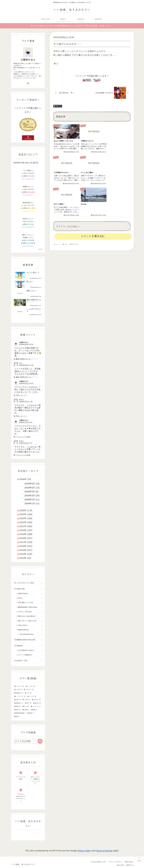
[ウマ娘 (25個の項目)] (26, 700)
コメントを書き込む (93, 203)
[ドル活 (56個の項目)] (18, 690)
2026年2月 (30, 500)
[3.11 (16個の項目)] (26, 706)
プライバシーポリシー (115, 862)
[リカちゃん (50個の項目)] (29, 690)
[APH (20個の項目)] (28, 703)
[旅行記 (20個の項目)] (37, 703)
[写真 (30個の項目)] (17, 700)
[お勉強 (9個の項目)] (26, 710)
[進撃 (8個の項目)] (34, 710)
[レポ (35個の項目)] (28, 693)
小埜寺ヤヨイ (28, 60)
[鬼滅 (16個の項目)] (17, 706)
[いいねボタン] (55, 64)
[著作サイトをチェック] (28, 83)
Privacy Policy (84, 851)
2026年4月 (30, 492)
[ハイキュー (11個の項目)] (36, 706)
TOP (139, 861)
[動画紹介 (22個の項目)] (19, 703)
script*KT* (40, 249)
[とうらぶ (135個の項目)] (30, 686)
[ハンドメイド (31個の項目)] (20, 696)
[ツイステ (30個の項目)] (32, 696)
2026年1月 (30, 503)
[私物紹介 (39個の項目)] (19, 693)
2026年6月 (30, 484)
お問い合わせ (129, 862)
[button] (40, 741)
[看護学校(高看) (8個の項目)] (20, 713)
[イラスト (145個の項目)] (19, 686)
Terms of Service (104, 851)
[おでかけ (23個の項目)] (36, 700)
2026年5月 (30, 488)
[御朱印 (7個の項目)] (31, 713)
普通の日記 (58, 106)
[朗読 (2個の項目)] (17, 717)
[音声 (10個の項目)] (17, 710)
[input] (27, 741)
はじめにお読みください (99, 862)
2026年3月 (30, 496)
